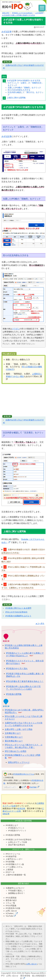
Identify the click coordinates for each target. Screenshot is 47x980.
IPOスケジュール (13, 854)
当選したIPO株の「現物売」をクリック (24, 88)
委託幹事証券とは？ (14, 741)
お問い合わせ (11, 911)
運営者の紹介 (11, 900)
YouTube (33, 787)
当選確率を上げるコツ (15, 888)
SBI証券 (6, 814)
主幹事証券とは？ (13, 733)
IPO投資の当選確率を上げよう (18, 616)
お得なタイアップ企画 (18, 842)
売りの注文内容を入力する (19, 90)
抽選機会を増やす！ (17, 893)
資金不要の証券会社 (17, 845)
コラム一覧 (10, 903)
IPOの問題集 (11, 906)
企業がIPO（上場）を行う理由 (19, 729)
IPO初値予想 (11, 856)
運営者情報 (25, 976)
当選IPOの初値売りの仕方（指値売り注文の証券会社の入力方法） (23, 551)
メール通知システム (14, 867)
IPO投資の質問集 (14, 694)
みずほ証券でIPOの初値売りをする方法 (24, 80)
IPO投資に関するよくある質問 (18, 608)
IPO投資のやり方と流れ (17, 669)
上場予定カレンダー (14, 859)
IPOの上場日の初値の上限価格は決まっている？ (23, 577)
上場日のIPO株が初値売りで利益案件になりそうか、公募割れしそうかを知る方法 (23, 586)
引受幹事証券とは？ (14, 737)
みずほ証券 (7, 32)
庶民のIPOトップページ (19, 762)
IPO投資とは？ (12, 825)
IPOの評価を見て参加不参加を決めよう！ (25, 681)
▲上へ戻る (40, 624)
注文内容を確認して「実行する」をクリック (26, 93)
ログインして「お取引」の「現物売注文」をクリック (26, 84)
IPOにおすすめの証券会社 (16, 612)
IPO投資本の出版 (13, 908)
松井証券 (21, 808)
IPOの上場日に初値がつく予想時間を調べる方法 (23, 569)
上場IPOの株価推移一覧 (16, 875)
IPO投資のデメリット (17, 831)
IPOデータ (10, 872)
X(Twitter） (10, 913)
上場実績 (9, 870)
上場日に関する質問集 (16, 98)
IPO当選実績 (11, 898)
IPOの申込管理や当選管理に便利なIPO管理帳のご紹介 (23, 560)
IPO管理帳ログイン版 (15, 864)
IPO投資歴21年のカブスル (23, 774)
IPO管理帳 (10, 862)
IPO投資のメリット (16, 828)
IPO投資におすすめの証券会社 (19, 839)
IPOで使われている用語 (16, 751)
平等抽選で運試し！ (17, 891)
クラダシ (16, 329)
